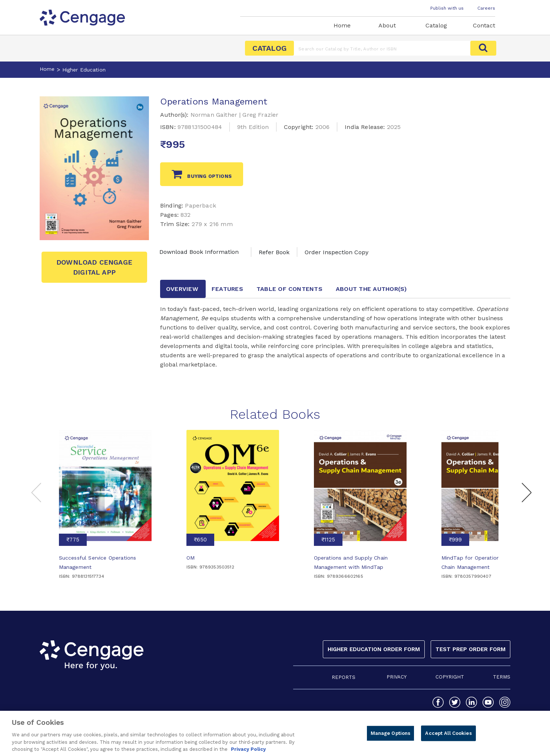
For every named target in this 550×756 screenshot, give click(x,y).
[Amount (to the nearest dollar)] (382, 48)
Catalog (436, 25)
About (387, 25)
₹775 (73, 540)
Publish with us (447, 8)
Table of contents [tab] (289, 289)
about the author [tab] (371, 289)
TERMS (502, 677)
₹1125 (328, 540)
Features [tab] (227, 289)
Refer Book (274, 252)
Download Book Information (199, 252)
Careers (486, 8)
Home (342, 25)
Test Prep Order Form (471, 649)
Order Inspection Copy (337, 252)
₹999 (455, 540)
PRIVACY (397, 677)
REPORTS (344, 677)
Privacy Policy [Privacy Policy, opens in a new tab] (248, 752)
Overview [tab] (182, 289)
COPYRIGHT (450, 677)
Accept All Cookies (448, 736)
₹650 (200, 540)
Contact (484, 25)
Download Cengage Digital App (94, 267)
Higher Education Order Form (374, 649)
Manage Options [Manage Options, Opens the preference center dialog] (391, 736)
